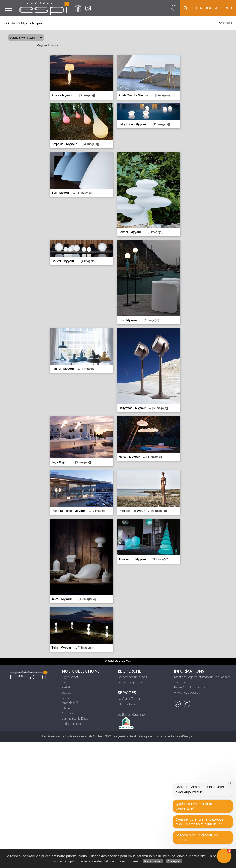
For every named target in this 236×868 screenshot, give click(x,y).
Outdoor (12, 23)
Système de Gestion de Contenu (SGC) (95, 736)
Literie (66, 708)
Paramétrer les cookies (190, 687)
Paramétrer (153, 861)
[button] (224, 856)
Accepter (174, 861)
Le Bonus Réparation (132, 714)
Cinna (66, 682)
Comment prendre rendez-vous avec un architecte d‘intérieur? (200, 822)
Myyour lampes (31, 23)
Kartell (66, 687)
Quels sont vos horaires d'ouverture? (194, 806)
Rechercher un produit (133, 677)
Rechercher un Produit (208, 8)
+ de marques (72, 724)
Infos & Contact (129, 704)
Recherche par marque (134, 682)
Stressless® (70, 703)
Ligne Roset (70, 677)
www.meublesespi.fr (188, 692)
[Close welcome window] (231, 783)
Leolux (66, 692)
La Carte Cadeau (130, 699)
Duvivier (67, 698)
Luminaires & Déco (75, 719)
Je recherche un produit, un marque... (197, 837)
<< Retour (226, 23)
